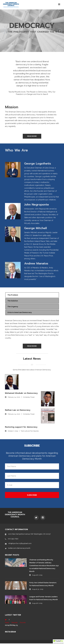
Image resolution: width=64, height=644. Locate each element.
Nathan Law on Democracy (18, 411)
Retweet (15, 623)
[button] (58, 642)
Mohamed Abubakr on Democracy (21, 394)
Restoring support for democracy (21, 427)
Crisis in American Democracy (21, 313)
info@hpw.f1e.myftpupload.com (20, 544)
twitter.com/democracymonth (19, 549)
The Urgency (14, 307)
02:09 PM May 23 (11, 626)
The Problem (14, 296)
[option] (32, 77)
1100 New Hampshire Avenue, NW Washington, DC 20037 (29, 534)
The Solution (14, 301)
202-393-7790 (13, 539)
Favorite (23, 623)
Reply (7, 623)
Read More (32, 137)
